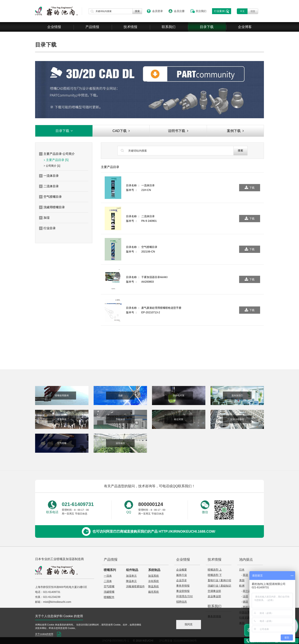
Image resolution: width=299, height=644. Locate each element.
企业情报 (54, 27)
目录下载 (207, 27)
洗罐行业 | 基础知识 (219, 586)
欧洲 (242, 586)
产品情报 (92, 27)
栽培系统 (154, 592)
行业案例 (219, 11)
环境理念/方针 (185, 596)
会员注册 (179, 11)
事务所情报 (183, 586)
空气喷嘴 (109, 586)
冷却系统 (154, 581)
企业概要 (182, 570)
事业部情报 (183, 591)
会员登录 (158, 11)
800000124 (151, 504)
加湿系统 (154, 576)
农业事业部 (214, 596)
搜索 (240, 150)
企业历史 (182, 580)
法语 (245, 596)
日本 (242, 570)
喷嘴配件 (109, 597)
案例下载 (235, 131)
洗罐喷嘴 (109, 592)
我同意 (189, 624)
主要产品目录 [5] (56, 160)
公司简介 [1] (52, 166)
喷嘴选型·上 (215, 570)
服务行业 (182, 575)
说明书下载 (178, 131)
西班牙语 (248, 607)
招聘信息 (182, 602)
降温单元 (131, 581)
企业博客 (245, 27)
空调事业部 (214, 591)
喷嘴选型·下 (215, 575)
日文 (253, 11)
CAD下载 (121, 131)
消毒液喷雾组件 (135, 586)
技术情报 (130, 27)
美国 (242, 580)
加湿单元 (131, 576)
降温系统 (154, 586)
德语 (245, 602)
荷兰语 (247, 591)
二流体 (108, 581)
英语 (245, 575)
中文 (242, 11)
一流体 (108, 576)
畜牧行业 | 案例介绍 (219, 580)
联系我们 (169, 27)
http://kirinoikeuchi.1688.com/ (187, 531)
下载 (250, 188)
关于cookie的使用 (44, 634)
